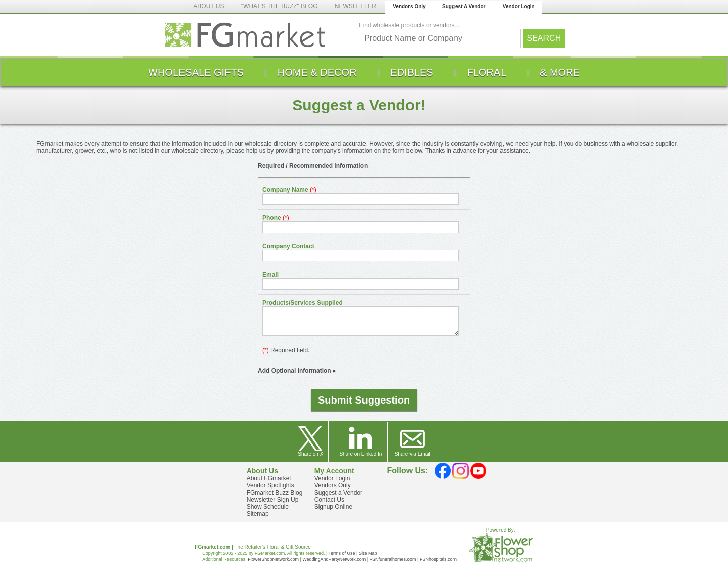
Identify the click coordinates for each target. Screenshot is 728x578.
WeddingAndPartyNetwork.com (334, 559)
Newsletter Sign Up (273, 500)
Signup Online (333, 507)
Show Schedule (268, 507)
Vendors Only (409, 6)
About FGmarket (269, 478)
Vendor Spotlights (270, 485)
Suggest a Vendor (338, 493)
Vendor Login (519, 6)
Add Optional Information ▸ (297, 371)
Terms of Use (342, 553)
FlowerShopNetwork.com (273, 559)
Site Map (368, 553)
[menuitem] (196, 72)
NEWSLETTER (355, 6)
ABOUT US (209, 6)
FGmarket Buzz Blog (275, 493)
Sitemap (258, 514)
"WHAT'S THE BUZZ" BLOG (280, 6)
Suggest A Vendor (464, 6)
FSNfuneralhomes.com (392, 559)
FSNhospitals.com (438, 559)
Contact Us (329, 500)
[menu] (364, 72)
